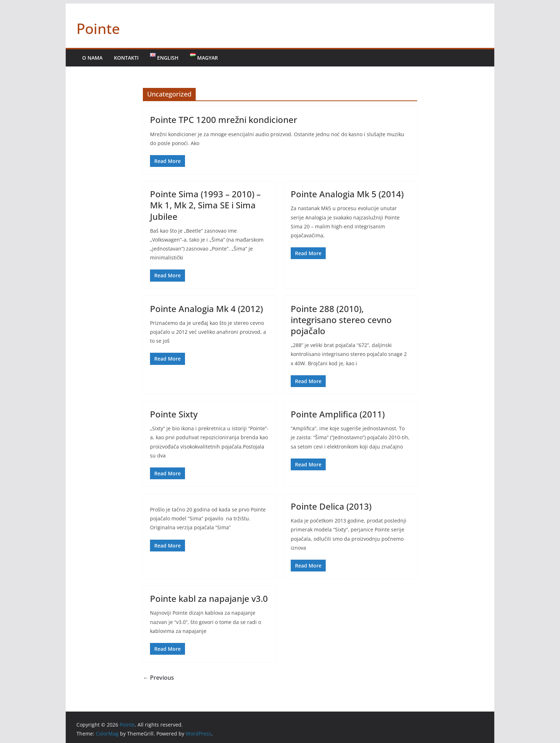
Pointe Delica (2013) (331, 506)
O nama (92, 58)
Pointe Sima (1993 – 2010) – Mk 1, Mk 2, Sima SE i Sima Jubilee (205, 205)
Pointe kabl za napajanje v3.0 (209, 598)
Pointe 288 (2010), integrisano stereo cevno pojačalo (341, 320)
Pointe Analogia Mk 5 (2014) (347, 194)
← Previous (158, 678)
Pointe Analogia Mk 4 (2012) (206, 309)
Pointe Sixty (174, 414)
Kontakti (126, 58)
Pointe (98, 28)
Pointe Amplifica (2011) (338, 414)
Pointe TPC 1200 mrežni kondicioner (224, 120)
